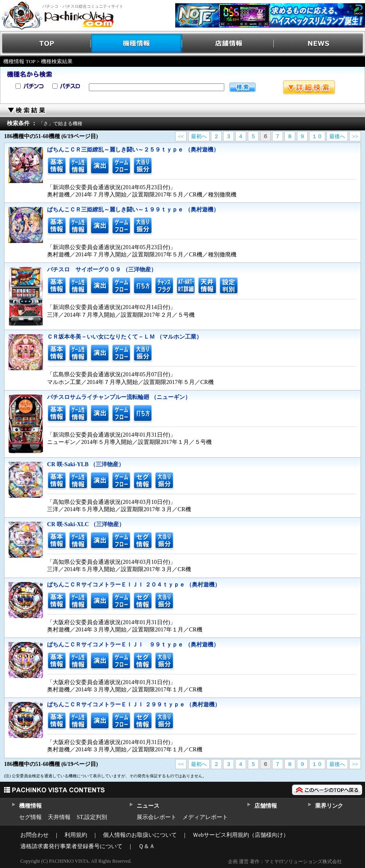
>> (355, 136)
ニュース (148, 806)
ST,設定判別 (92, 817)
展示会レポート (157, 817)
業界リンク (329, 806)
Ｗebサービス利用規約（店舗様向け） (241, 835)
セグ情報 (30, 817)
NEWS (319, 44)
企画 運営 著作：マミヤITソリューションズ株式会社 (285, 862)
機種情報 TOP (19, 61)
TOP (46, 44)
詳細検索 (309, 87)
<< (181, 136)
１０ (317, 136)
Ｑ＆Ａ (147, 846)
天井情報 (59, 817)
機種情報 (137, 44)
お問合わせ (34, 835)
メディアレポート (205, 817)
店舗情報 (228, 44)
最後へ (337, 136)
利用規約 (76, 835)
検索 (243, 87)
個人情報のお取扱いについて (140, 835)
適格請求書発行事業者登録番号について (71, 846)
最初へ (199, 136)
